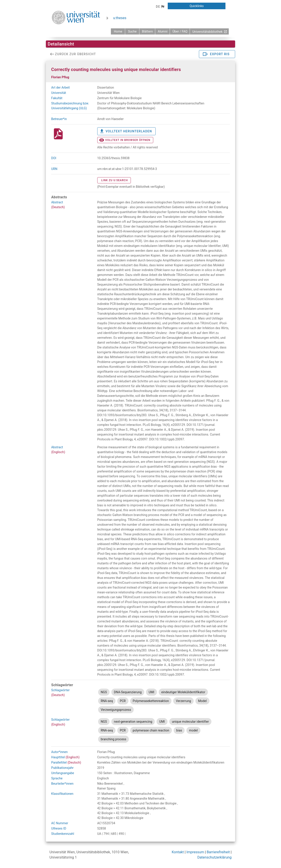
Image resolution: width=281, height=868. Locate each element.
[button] (160, 7)
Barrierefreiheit (218, 852)
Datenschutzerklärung (214, 857)
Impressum (195, 852)
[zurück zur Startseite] (118, 31)
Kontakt (178, 852)
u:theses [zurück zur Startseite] (120, 18)
